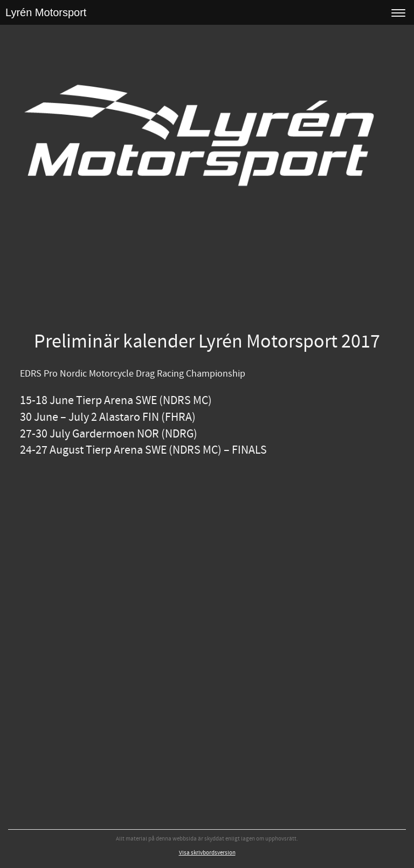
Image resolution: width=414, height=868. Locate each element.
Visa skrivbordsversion (207, 853)
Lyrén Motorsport (46, 12)
